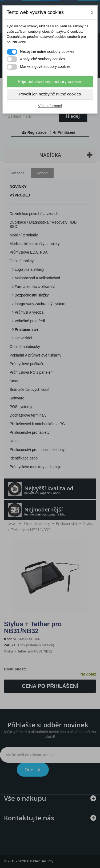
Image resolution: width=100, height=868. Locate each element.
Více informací (50, 106)
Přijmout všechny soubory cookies (50, 82)
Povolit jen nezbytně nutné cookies (50, 94)
